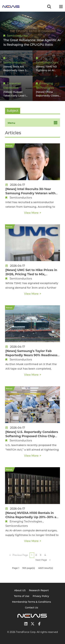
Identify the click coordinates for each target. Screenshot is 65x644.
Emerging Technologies (26, 521)
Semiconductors (15, 62)
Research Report (39, 590)
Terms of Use (22, 596)
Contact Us (32, 608)
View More (31, 213)
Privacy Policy (41, 596)
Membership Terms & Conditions (32, 602)
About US (20, 590)
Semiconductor (17, 36)
